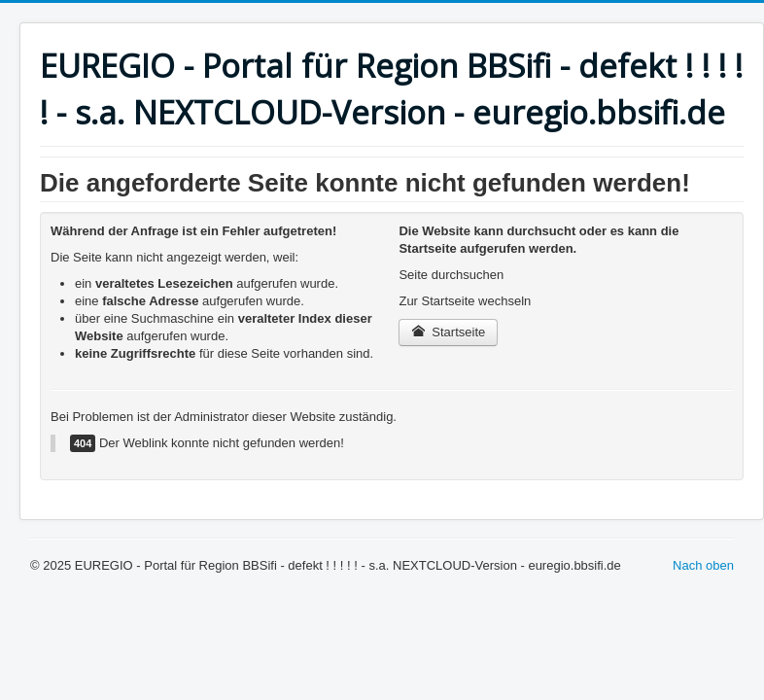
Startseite (448, 332)
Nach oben (703, 565)
